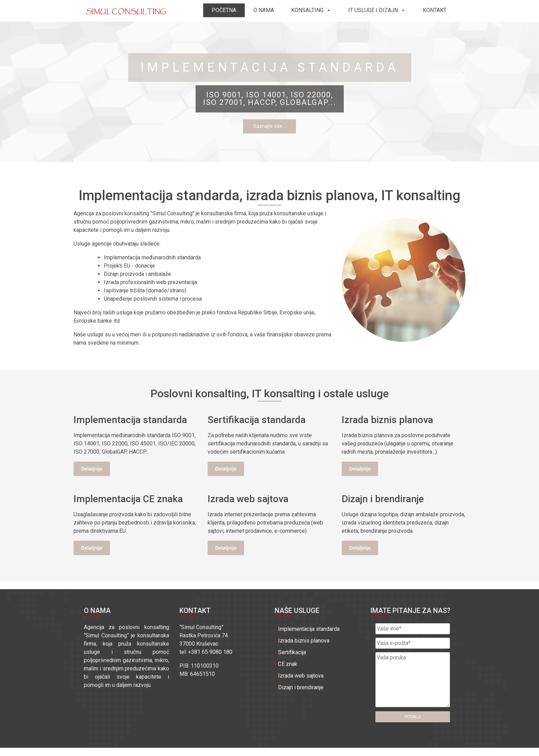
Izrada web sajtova (301, 676)
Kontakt (435, 10)
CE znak (288, 664)
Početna (224, 10)
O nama (264, 10)
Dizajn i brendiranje (301, 687)
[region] (269, 92)
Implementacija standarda (309, 629)
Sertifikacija (292, 652)
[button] (11, 92)
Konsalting (311, 10)
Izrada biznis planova (304, 641)
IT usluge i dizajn (377, 10)
